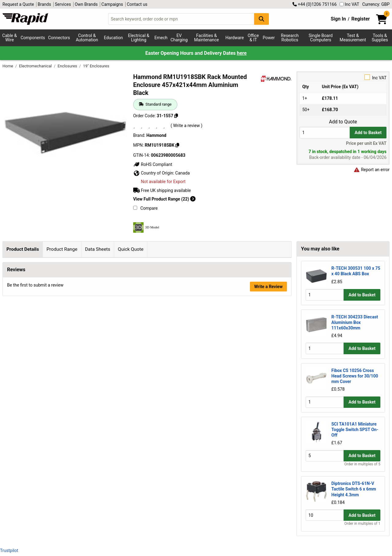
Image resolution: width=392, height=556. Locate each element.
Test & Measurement (353, 38)
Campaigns (112, 4)
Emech (161, 38)
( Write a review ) (187, 126)
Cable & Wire (9, 38)
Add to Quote (343, 122)
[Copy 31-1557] (176, 116)
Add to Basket (368, 133)
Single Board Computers (321, 38)
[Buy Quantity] (325, 132)
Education (113, 38)
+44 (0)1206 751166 (315, 4)
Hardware (235, 38)
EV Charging (179, 38)
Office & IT (253, 38)
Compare (145, 208)
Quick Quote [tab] (131, 249)
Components (33, 38)
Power (269, 38)
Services (63, 4)
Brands (44, 4)
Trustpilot (9, 550)
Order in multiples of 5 (362, 464)
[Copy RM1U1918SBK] (177, 145)
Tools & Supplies (380, 38)
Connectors (59, 38)
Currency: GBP (376, 4)
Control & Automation (87, 38)
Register (360, 19)
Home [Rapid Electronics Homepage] (8, 66)
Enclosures (68, 66)
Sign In (338, 19)
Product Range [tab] (62, 249)
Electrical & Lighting (139, 38)
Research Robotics (290, 38)
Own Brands (86, 4)
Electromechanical (36, 66)
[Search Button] (262, 19)
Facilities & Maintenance (207, 38)
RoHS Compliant (153, 164)
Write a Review (268, 502)
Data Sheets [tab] (98, 249)
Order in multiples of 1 (362, 524)
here (242, 53)
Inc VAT (349, 4)
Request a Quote (18, 4)
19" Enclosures (96, 66)
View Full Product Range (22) (164, 199)
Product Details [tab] (23, 249)
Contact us (137, 4)
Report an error (371, 170)
